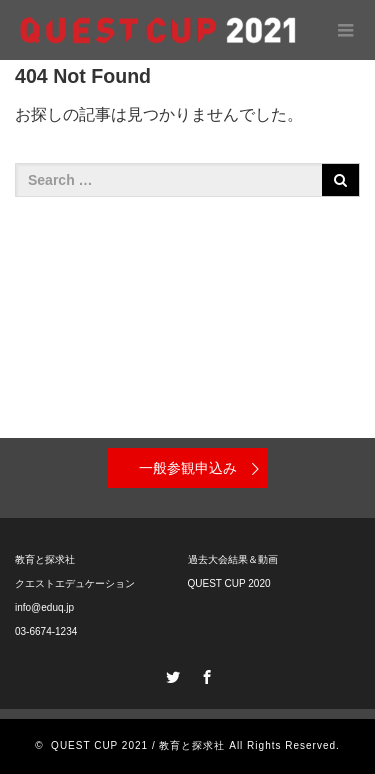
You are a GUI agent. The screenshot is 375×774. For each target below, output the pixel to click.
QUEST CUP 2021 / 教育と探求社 (138, 745)
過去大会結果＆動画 (233, 559)
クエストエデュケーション (75, 583)
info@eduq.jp (44, 607)
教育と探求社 (45, 559)
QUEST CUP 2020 (229, 583)
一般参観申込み (188, 468)
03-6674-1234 (46, 631)
